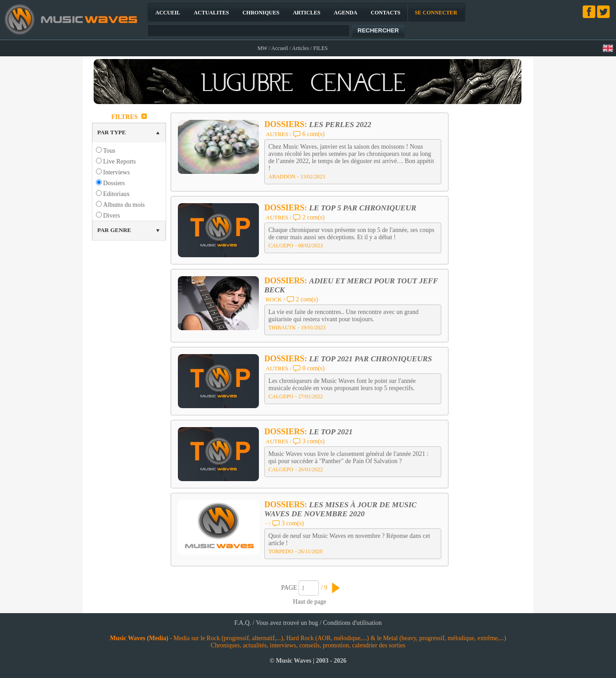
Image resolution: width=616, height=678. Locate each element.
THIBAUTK (282, 328)
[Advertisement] (491, 245)
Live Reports (120, 162)
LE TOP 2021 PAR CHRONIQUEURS (371, 359)
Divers (111, 216)
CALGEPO (281, 246)
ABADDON (282, 177)
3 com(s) (313, 441)
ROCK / (275, 299)
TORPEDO (281, 551)
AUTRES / (279, 134)
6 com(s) (313, 134)
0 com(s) (313, 368)
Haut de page (310, 602)
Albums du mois (124, 205)
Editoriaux (116, 194)
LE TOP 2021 (331, 432)
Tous (109, 151)
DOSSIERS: (287, 124)
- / (268, 523)
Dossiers (114, 183)
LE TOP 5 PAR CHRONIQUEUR (363, 208)
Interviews (116, 172)
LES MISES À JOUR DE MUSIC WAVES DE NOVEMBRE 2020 (340, 509)
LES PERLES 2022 (340, 125)
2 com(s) (313, 217)
